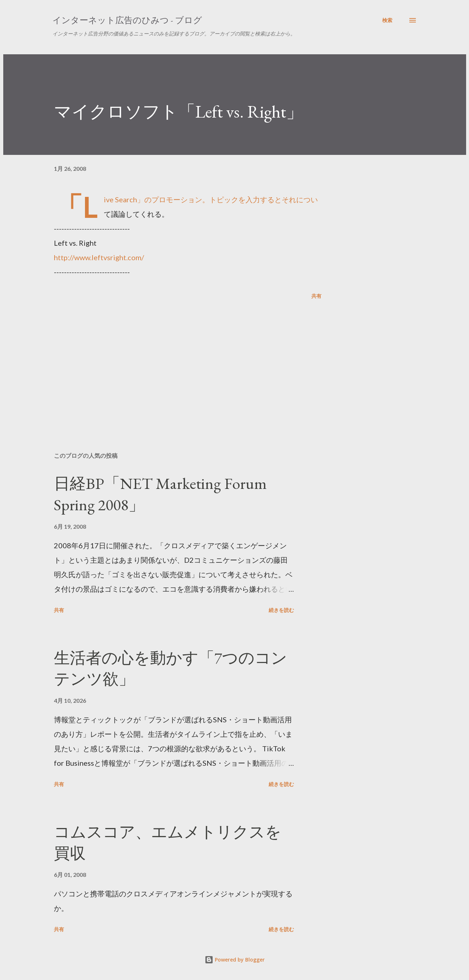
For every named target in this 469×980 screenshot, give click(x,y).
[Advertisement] (176, 362)
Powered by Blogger (235, 960)
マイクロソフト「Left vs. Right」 (179, 111)
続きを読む (281, 610)
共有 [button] (316, 296)
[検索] (387, 20)
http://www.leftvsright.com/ (99, 257)
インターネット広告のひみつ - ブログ (127, 20)
